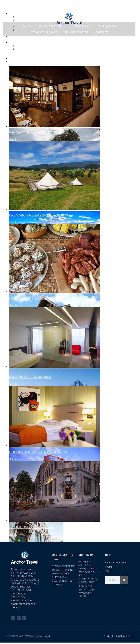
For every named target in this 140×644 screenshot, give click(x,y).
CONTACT (102, 32)
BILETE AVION (108, 26)
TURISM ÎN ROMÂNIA (50, 26)
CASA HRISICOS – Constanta (31, 527)
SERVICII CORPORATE (44, 32)
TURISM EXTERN (81, 26)
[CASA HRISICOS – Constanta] (74, 491)
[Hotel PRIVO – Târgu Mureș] (74, 339)
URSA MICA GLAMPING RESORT (36, 215)
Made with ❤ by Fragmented (119, 636)
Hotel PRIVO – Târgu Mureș (30, 377)
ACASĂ (26, 26)
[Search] (124, 580)
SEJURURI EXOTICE (76, 32)
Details (13, 140)
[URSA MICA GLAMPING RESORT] (74, 176)
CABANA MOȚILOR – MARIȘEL (34, 298)
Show (20, 42)
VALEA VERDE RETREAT (29, 133)
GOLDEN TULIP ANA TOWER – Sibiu (38, 452)
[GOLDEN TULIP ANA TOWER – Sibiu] (74, 416)
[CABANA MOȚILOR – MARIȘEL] (74, 258)
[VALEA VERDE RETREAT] (74, 97)
